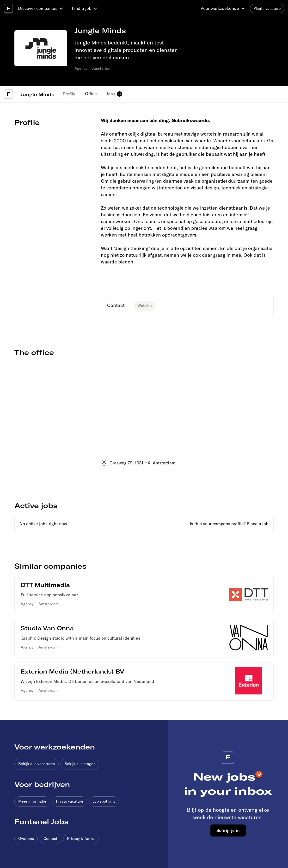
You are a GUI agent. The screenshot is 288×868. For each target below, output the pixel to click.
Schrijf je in (228, 830)
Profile (69, 94)
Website (145, 306)
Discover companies (38, 8)
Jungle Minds (37, 94)
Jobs (111, 94)
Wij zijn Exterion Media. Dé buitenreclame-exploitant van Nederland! (88, 681)
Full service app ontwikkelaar (49, 595)
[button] (41, 8)
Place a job (258, 524)
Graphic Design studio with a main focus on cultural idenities (80, 638)
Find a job (82, 8)
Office (91, 94)
